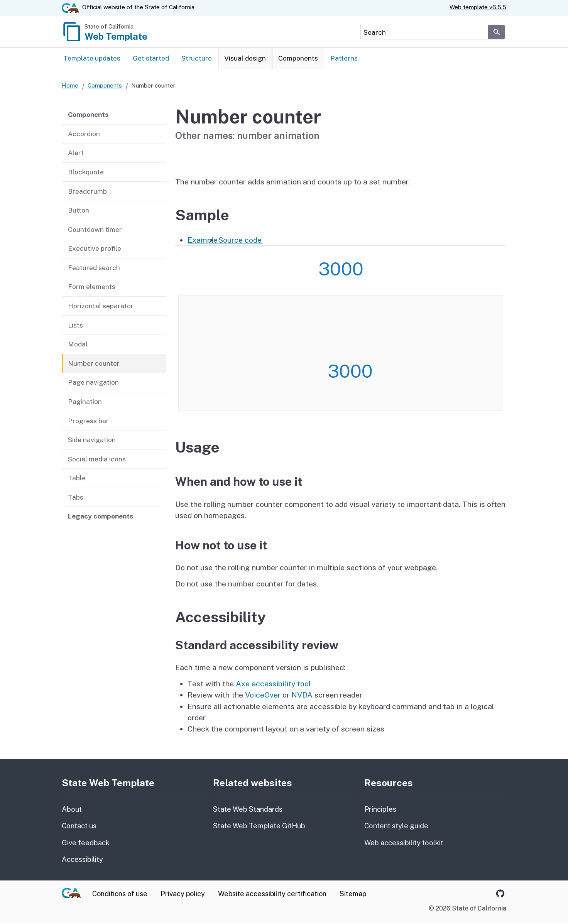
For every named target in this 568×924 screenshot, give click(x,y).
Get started (151, 59)
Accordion (84, 135)
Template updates (92, 59)
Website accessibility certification (272, 895)
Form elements (92, 288)
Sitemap (353, 895)
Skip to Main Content (284, 0)
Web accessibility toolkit (404, 844)
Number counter (94, 365)
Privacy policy (183, 895)
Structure (197, 59)
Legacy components (101, 518)
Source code (240, 241)
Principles (380, 811)
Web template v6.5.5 (478, 7)
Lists (75, 326)
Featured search (94, 269)
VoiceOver (263, 696)
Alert (76, 154)
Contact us (115, 827)
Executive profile (95, 250)
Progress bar (88, 422)
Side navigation (92, 441)
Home (70, 87)
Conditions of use (120, 895)
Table (77, 479)
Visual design (245, 59)
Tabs (76, 499)
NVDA (302, 696)
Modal (78, 345)
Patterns (344, 59)
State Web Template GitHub (259, 827)
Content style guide (396, 827)
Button (79, 212)
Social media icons (97, 460)
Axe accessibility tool (273, 685)
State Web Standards (248, 811)
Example (203, 241)
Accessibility (127, 860)
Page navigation (93, 384)
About (91, 810)
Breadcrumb (87, 192)
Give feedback (122, 844)
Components (298, 59)
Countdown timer (95, 231)
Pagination (85, 403)
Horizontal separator (101, 307)
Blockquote (86, 173)
